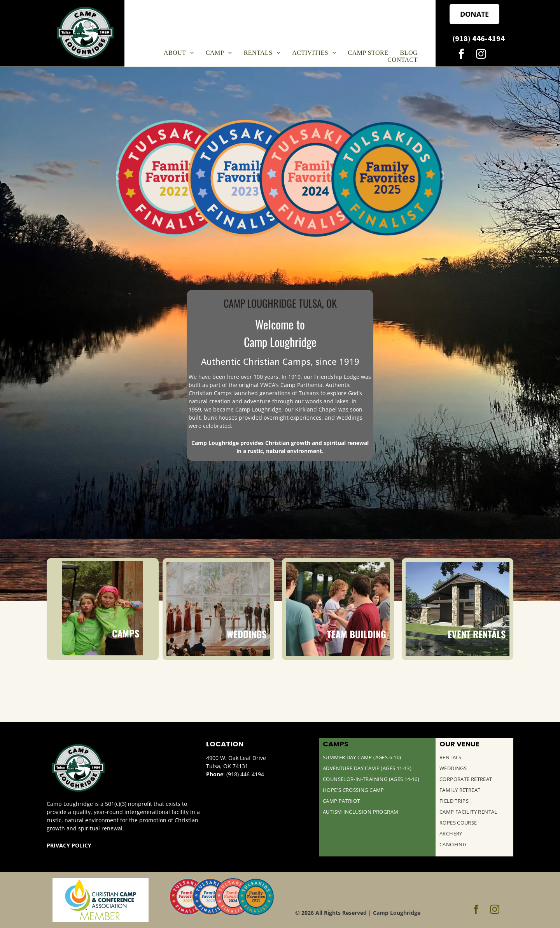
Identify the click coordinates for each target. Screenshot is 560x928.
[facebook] (461, 55)
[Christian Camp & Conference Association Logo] (101, 900)
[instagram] (481, 55)
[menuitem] (179, 53)
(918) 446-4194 (245, 774)
